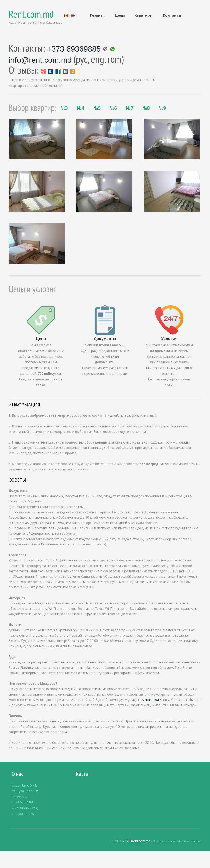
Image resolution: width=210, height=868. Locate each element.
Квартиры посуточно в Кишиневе (174, 858)
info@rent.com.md (42, 59)
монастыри (151, 712)
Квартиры (144, 15)
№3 (19, 119)
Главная (97, 15)
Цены (120, 15)
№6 (85, 119)
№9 (151, 119)
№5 (63, 119)
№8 (129, 119)
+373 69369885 (75, 48)
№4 (41, 119)
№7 (107, 119)
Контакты (172, 15)
